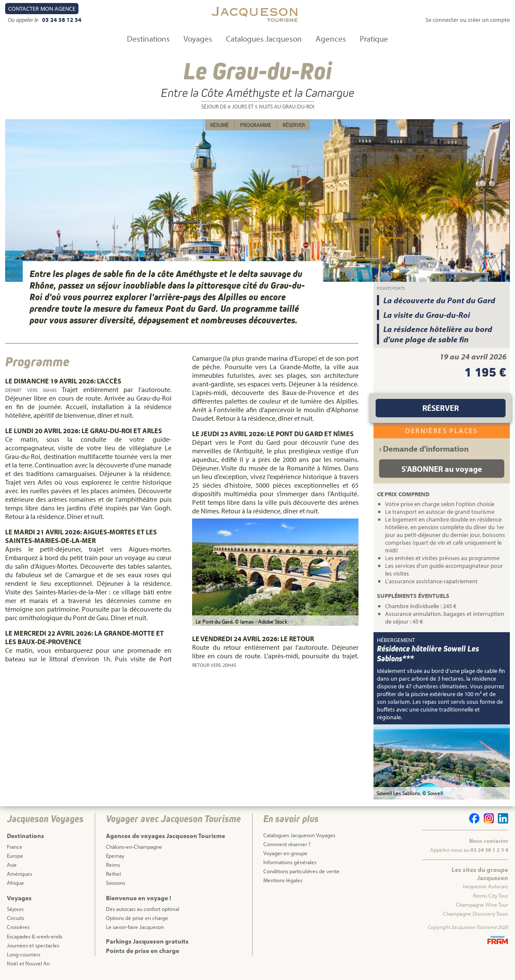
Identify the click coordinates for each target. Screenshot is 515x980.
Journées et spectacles (33, 945)
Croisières (18, 927)
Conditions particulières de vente (301, 871)
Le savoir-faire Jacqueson (135, 927)
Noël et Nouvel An (28, 963)
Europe (15, 856)
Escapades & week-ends (35, 936)
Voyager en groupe (285, 853)
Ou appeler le (24, 20)
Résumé (219, 125)
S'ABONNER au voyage (442, 469)
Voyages (198, 39)
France (15, 847)
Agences (331, 39)
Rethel (113, 874)
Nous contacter (489, 841)
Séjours (15, 909)
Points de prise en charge (143, 951)
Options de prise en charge (137, 918)
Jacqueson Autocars (485, 886)
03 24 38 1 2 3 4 (489, 850)
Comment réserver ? (287, 844)
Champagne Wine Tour (482, 905)
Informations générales (290, 862)
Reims (113, 865)
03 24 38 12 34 (62, 20)
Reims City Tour (491, 896)
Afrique (15, 883)
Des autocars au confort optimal (143, 909)
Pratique (374, 39)
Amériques (20, 874)
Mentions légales (283, 880)
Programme (256, 125)
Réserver (294, 125)
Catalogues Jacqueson (264, 39)
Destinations (148, 39)
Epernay (115, 856)
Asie (12, 865)
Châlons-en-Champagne (134, 847)
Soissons (116, 883)
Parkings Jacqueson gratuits (147, 941)
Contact (42, 9)
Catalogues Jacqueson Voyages (299, 835)
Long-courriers (24, 954)
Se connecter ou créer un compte (468, 20)
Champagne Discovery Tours (476, 914)
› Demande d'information (424, 449)
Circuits (15, 918)
